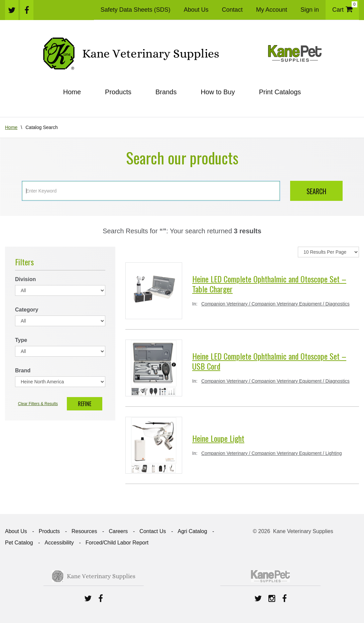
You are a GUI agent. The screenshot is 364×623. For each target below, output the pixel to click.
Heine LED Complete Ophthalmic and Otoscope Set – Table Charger (269, 284)
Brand (23, 370)
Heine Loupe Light (218, 438)
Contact (232, 10)
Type (21, 340)
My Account (272, 10)
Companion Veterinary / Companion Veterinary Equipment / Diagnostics (275, 304)
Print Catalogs (280, 92)
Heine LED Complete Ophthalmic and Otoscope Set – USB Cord (269, 361)
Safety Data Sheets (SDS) (136, 10)
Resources (84, 531)
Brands (166, 92)
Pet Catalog (19, 543)
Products (118, 92)
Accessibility (59, 543)
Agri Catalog (192, 531)
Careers (118, 531)
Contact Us (153, 531)
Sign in (310, 10)
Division (25, 279)
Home (72, 92)
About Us (196, 10)
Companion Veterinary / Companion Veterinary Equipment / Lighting (271, 453)
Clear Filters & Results (38, 404)
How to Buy (218, 92)
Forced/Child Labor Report (117, 543)
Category (27, 310)
